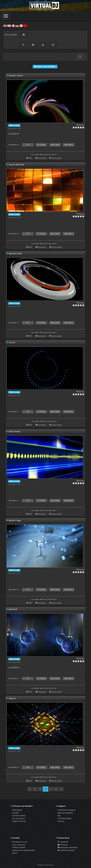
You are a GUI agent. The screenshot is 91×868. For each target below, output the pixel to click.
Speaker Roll (15, 253)
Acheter (16, 813)
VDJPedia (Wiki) (64, 818)
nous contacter (19, 845)
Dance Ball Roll (16, 165)
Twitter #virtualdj (66, 850)
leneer (82, 125)
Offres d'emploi (19, 847)
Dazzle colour (16, 76)
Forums (61, 821)
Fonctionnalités (19, 816)
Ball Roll (13, 609)
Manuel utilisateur (65, 813)
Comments (42, 158)
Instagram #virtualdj (68, 847)
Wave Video (15, 431)
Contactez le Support (67, 810)
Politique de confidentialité (24, 850)
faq (59, 816)
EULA (15, 853)
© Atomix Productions (46, 865)
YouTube (63, 845)
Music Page (15, 520)
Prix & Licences (19, 818)
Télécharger (17, 810)
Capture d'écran (19, 821)
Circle (12, 342)
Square (12, 698)
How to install (56, 158)
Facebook (63, 842)
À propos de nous (20, 842)
